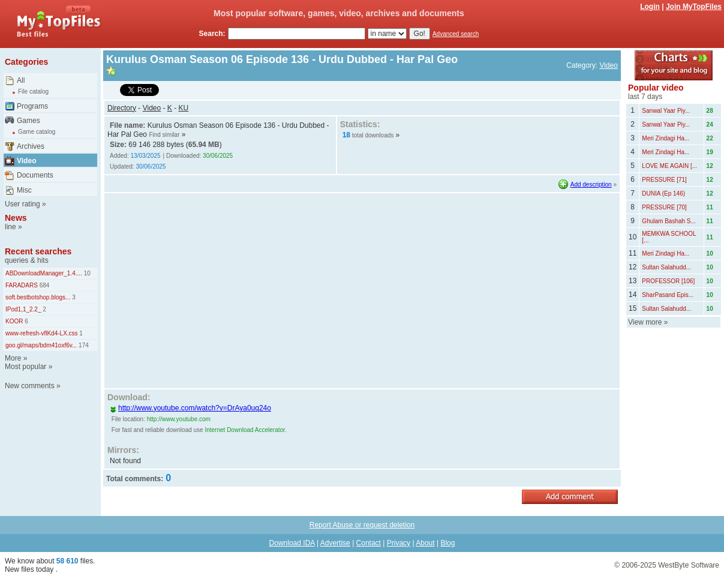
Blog (447, 543)
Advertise (335, 543)
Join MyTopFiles (694, 7)
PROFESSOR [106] (668, 281)
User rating (22, 204)
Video (26, 161)
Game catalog (37, 132)
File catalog (33, 91)
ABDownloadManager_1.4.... (44, 273)
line (10, 227)
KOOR (14, 321)
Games (28, 121)
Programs (32, 106)
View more (645, 322)
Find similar (164, 135)
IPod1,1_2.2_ (23, 309)
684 (43, 285)
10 (86, 273)
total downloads (373, 135)
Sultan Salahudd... (666, 267)
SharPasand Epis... (668, 295)
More (13, 358)
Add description (591, 184)
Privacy (399, 543)
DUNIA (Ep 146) (663, 193)
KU (184, 108)
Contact (369, 543)
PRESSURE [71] (664, 180)
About (425, 543)
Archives (31, 146)
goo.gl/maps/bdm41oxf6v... (41, 345)
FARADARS (22, 285)
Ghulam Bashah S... (669, 221)
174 (82, 345)
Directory (122, 108)
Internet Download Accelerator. (245, 430)
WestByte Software (689, 565)
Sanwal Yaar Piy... (666, 111)
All (21, 80)
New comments (30, 386)
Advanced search (456, 34)
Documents (35, 175)
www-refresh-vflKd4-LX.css (42, 333)
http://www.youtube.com (179, 419)
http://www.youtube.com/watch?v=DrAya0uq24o (190, 408)
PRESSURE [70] (664, 207)
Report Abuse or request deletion (362, 525)
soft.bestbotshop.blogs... (38, 297)
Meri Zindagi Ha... (666, 138)
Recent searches (38, 251)
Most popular (25, 367)
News (16, 218)
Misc (24, 190)
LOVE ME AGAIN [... (669, 166)
